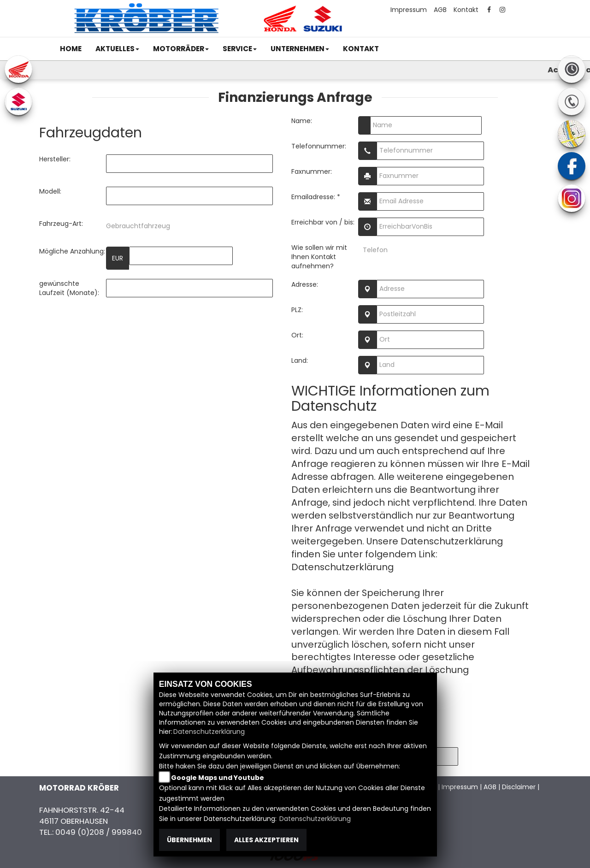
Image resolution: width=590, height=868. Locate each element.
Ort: (297, 335)
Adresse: (305, 284)
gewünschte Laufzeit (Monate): (69, 288)
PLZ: (297, 310)
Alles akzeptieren (266, 840)
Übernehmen (189, 840)
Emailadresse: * (316, 197)
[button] (117, 49)
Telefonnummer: (319, 146)
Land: (300, 360)
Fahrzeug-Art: (61, 224)
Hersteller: (55, 159)
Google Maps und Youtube (218, 778)
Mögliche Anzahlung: (72, 251)
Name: (302, 121)
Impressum (409, 10)
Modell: (50, 191)
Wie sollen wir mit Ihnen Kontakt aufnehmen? (319, 257)
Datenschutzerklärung (342, 567)
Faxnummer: (312, 171)
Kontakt (466, 10)
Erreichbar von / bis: (323, 222)
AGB (440, 10)
